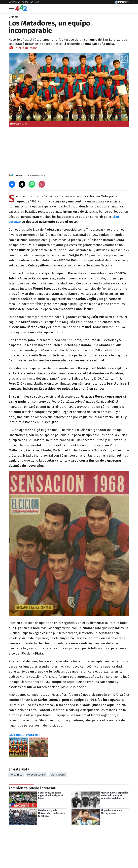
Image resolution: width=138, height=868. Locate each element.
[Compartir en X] (22, 184)
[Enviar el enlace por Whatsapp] (32, 184)
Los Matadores (58, 775)
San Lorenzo (16, 775)
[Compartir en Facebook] (12, 184)
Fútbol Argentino (36, 775)
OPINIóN (14, 17)
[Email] (42, 184)
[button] (124, 59)
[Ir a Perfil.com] (122, 3)
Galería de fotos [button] (23, 48)
